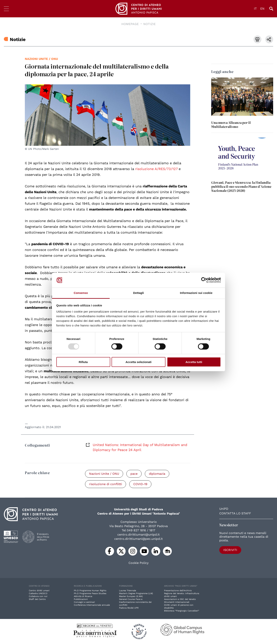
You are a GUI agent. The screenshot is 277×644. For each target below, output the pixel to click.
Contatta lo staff (235, 513)
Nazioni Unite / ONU (41, 59)
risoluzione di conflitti (106, 484)
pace (134, 474)
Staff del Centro (37, 599)
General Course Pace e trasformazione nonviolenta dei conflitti (135, 602)
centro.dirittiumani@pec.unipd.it (138, 539)
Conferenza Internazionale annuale (92, 605)
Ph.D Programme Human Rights (90, 591)
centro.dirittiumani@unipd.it (138, 535)
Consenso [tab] (81, 293)
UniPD (224, 509)
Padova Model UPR (129, 608)
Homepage (130, 24)
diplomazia (157, 474)
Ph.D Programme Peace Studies (90, 593)
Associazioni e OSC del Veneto (180, 599)
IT (255, 9)
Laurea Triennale (128, 591)
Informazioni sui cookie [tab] (196, 293)
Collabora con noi (38, 596)
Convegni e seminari (84, 602)
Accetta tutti (194, 362)
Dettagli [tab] (138, 293)
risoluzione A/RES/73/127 (156, 169)
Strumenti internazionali (177, 602)
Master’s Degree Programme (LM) (136, 593)
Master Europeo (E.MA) (131, 596)
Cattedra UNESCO (38, 593)
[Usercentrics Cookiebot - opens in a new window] (204, 280)
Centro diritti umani (39, 591)
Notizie (149, 24)
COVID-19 (140, 484)
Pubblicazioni (81, 599)
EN (262, 9)
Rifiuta (83, 362)
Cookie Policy (138, 563)
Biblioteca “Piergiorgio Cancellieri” (182, 611)
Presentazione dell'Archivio (178, 591)
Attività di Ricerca (83, 596)
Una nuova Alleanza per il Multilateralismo (231, 125)
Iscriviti (230, 550)
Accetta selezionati (138, 362)
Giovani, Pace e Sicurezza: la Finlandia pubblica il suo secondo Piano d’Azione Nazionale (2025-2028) (241, 186)
